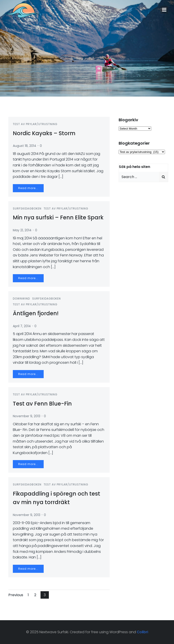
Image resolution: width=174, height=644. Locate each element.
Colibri (142, 632)
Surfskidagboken (27, 208)
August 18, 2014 (25, 146)
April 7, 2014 (22, 326)
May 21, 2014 (22, 230)
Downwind (21, 299)
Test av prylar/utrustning (35, 124)
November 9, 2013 (27, 416)
